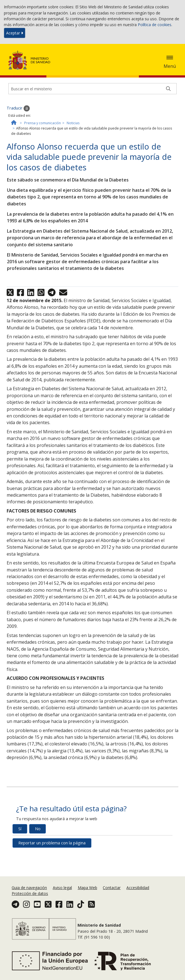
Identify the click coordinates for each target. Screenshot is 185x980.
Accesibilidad (138, 888)
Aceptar (15, 33)
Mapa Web (87, 888)
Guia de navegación (29, 888)
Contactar (112, 888)
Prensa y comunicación (42, 123)
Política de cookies (155, 25)
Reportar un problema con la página (52, 843)
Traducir (18, 108)
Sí (20, 829)
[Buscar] (168, 89)
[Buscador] (92, 89)
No (38, 829)
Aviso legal (62, 888)
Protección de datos (30, 893)
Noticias (73, 123)
